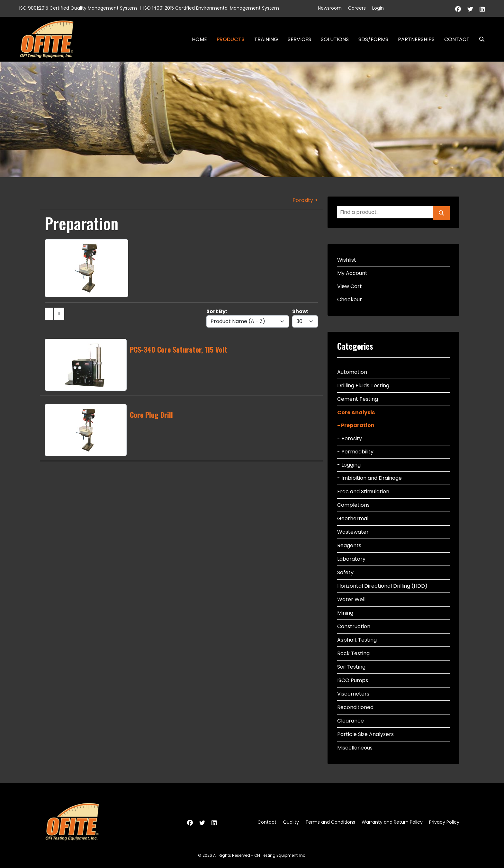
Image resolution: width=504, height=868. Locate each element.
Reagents (349, 545)
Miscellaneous (355, 748)
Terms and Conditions (330, 822)
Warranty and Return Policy (392, 822)
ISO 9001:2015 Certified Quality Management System (78, 8)
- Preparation (356, 425)
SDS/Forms (373, 39)
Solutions (335, 39)
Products (231, 39)
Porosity (303, 200)
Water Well (351, 599)
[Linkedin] (482, 9)
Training (266, 39)
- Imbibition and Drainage (369, 478)
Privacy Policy (444, 822)
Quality (291, 822)
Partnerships (416, 39)
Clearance (351, 721)
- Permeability (355, 452)
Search (479, 39)
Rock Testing (353, 653)
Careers (357, 8)
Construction (354, 626)
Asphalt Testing (357, 640)
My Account (352, 273)
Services (299, 39)
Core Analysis (356, 412)
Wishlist (347, 260)
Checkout (350, 299)
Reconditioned (355, 707)
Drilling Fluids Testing (363, 386)
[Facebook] (458, 9)
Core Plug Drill (151, 415)
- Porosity (350, 438)
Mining (345, 613)
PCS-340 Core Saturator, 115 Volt (179, 349)
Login (378, 8)
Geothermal (353, 518)
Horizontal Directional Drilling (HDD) (382, 586)
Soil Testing (351, 667)
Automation (352, 372)
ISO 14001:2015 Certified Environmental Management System (211, 8)
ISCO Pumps (353, 680)
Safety (345, 572)
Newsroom (330, 8)
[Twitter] (470, 9)
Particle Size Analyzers (365, 734)
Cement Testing (358, 399)
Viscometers (353, 694)
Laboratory (351, 559)
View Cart (350, 286)
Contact (457, 39)
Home (199, 39)
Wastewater (353, 532)
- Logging (349, 465)
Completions (353, 505)
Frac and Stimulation (363, 491)
